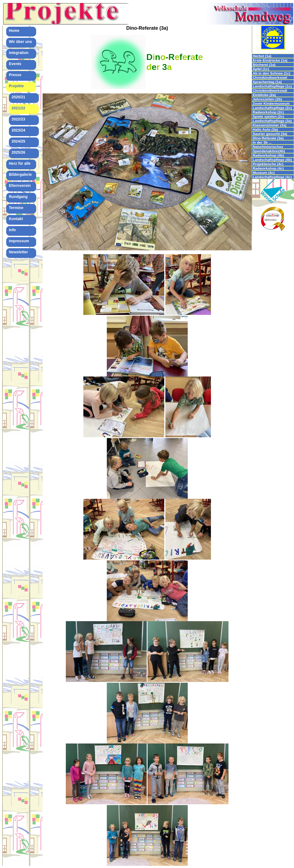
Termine (16, 208)
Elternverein (20, 186)
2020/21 (18, 97)
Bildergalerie (20, 174)
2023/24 (18, 130)
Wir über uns (20, 42)
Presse (15, 75)
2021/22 (18, 108)
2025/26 (18, 152)
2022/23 (18, 119)
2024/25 (18, 141)
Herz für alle (20, 163)
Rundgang (18, 197)
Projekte (16, 86)
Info (12, 230)
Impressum (19, 241)
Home (14, 31)
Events (15, 64)
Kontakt (16, 219)
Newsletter (18, 252)
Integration (19, 53)
